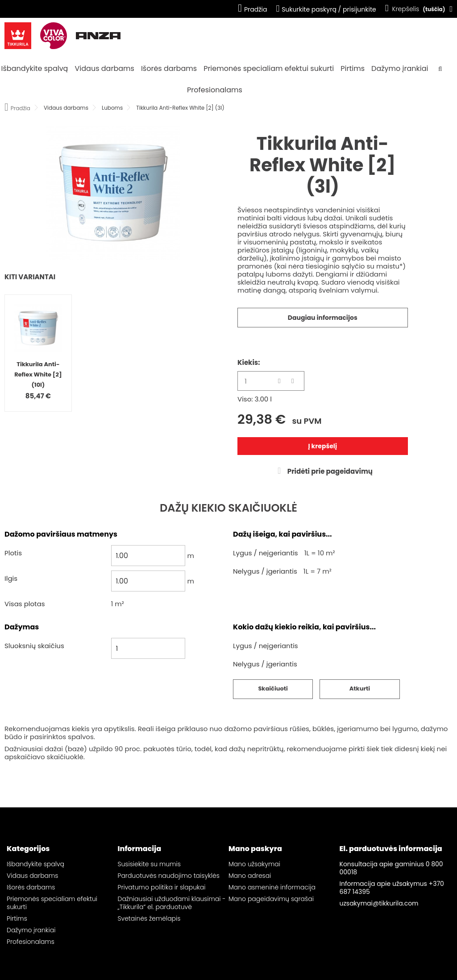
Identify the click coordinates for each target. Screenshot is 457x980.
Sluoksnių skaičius (34, 646)
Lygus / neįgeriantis (266, 553)
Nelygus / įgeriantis (265, 572)
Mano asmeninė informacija (272, 887)
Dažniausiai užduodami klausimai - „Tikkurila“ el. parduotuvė (172, 903)
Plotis (13, 553)
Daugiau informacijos (323, 318)
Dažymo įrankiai (400, 68)
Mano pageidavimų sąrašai (271, 899)
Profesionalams (215, 90)
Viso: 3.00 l (255, 399)
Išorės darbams (169, 68)
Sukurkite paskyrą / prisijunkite (326, 9)
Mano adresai (250, 876)
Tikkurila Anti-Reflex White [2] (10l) (38, 374)
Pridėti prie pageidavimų (329, 471)
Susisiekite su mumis (149, 864)
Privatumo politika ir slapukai (162, 887)
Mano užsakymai (254, 864)
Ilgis (11, 579)
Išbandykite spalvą (35, 68)
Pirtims (353, 68)
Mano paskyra (255, 849)
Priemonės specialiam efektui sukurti (269, 68)
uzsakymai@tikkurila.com (379, 903)
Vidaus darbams (105, 68)
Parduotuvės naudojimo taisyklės (169, 876)
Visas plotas (25, 604)
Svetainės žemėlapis (149, 918)
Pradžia (252, 9)
